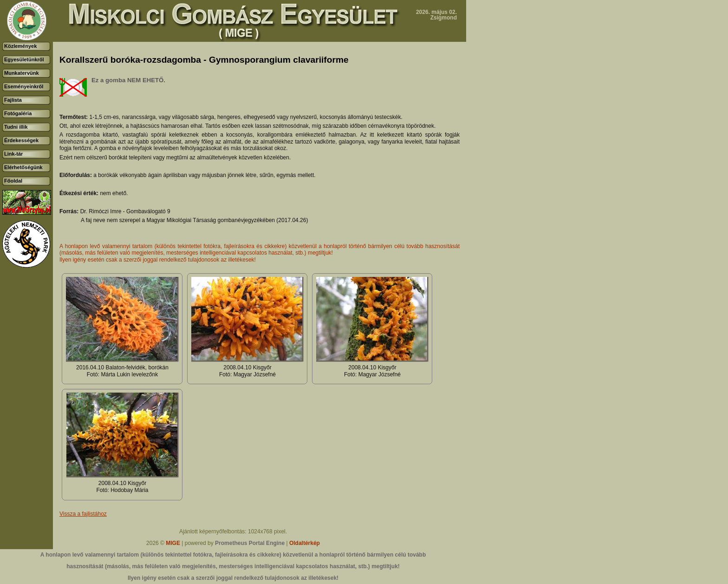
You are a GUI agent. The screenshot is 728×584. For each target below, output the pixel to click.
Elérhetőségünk (23, 167)
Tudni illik (16, 127)
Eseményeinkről (24, 86)
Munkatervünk (22, 73)
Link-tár (13, 154)
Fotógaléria (18, 113)
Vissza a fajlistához (83, 514)
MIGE (173, 543)
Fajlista (13, 100)
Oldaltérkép (305, 543)
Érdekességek (21, 140)
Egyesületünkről (24, 59)
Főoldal (13, 181)
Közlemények (20, 46)
